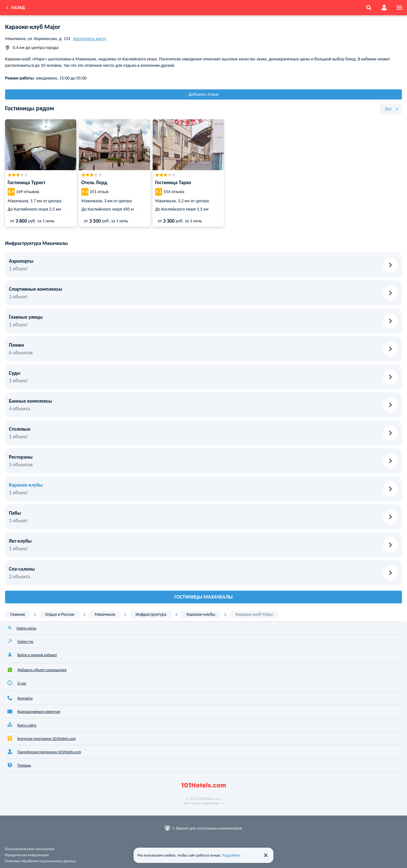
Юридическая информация (27, 855)
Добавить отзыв (204, 94)
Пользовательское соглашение (30, 849)
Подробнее (231, 855)
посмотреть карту (89, 39)
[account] (384, 8)
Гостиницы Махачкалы (203, 597)
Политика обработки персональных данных (40, 861)
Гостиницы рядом (30, 108)
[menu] (399, 8)
